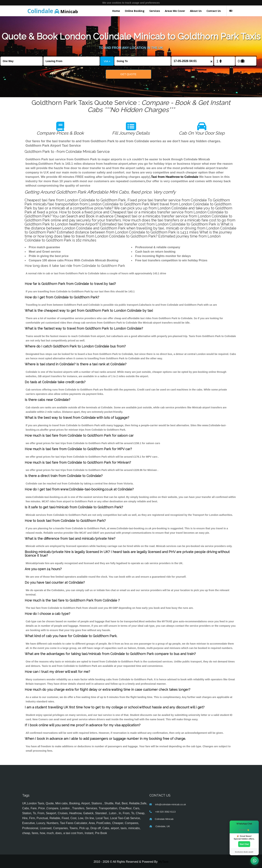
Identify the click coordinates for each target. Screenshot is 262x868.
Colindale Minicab (164, 819)
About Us (196, 11)
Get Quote (128, 74)
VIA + (107, 61)
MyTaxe (163, 862)
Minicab (53, 11)
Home (116, 11)
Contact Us (214, 11)
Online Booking (135, 11)
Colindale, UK (162, 826)
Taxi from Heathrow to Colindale (175, 177)
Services (155, 11)
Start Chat (244, 844)
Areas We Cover (175, 11)
